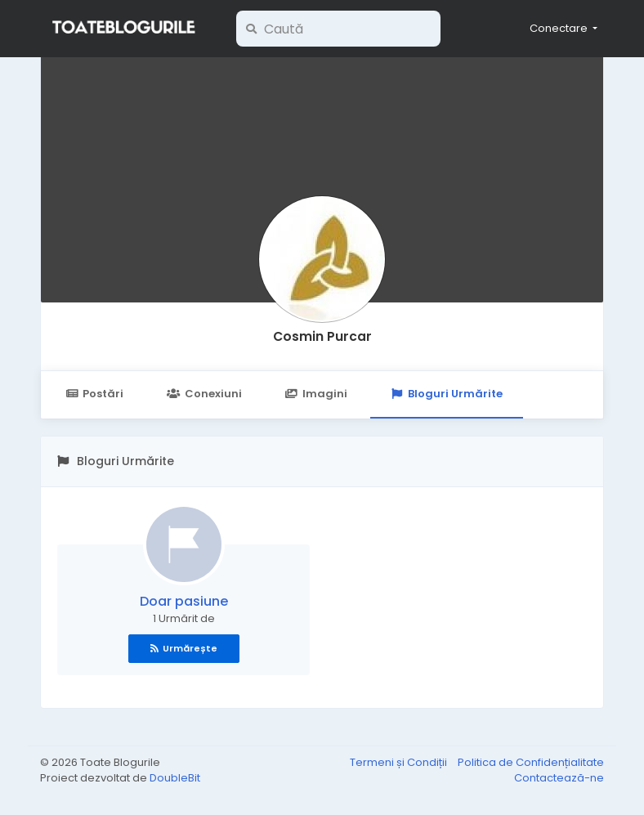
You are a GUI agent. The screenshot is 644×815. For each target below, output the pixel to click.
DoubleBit (175, 778)
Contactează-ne (559, 778)
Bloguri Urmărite (447, 394)
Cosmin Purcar (322, 336)
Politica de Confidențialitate (531, 762)
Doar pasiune (184, 601)
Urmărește (184, 648)
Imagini (316, 394)
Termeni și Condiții (400, 762)
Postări (94, 394)
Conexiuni (204, 394)
